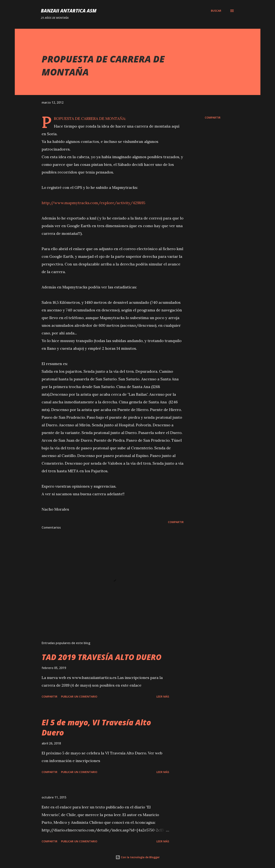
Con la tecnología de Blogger (138, 857)
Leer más (163, 696)
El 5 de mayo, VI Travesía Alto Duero (96, 727)
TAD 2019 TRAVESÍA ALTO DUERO (102, 657)
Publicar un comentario (79, 696)
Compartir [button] (213, 118)
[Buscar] (216, 11)
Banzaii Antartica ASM (69, 11)
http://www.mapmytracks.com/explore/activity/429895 (93, 203)
